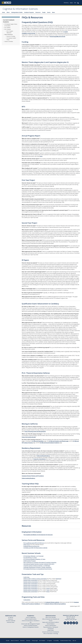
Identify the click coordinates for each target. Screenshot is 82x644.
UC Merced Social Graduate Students (50, 444)
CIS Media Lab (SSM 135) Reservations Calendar (35, 549)
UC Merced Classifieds (38, 442)
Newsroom (11, 620)
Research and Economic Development (51, 633)
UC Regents (49, 641)
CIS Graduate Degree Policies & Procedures (11, 26)
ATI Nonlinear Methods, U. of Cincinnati (33, 557)
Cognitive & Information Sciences (24, 10)
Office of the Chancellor (51, 618)
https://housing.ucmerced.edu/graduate (35, 432)
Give (75, 3)
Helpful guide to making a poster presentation (35, 580)
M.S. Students (7, 28)
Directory (66, 3)
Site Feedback (42, 641)
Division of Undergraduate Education (31, 628)
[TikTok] (74, 624)
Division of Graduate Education (31, 626)
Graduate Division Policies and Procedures (33, 477)
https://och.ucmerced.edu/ (29, 438)
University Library (11, 623)
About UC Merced (15, 641)
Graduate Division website (52, 603)
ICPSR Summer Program (30, 562)
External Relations (51, 625)
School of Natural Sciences (31, 620)
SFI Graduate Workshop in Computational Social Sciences (38, 570)
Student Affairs (51, 631)
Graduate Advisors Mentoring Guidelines (55, 605)
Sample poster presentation (31, 581)
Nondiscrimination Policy (66, 641)
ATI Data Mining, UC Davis (30, 558)
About (8, 13)
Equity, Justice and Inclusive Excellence (51, 623)
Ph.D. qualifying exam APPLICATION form (34, 544)
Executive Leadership (11, 622)
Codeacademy (27, 601)
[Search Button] (78, 3)
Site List (74, 641)
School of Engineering (31, 618)
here (41, 157)
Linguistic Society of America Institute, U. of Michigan (37, 567)
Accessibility (56, 641)
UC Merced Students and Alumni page (59, 442)
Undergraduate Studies (17, 13)
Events (49, 13)
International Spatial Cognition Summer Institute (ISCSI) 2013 (39, 565)
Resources (38, 13)
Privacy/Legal (35, 641)
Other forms (27, 545)
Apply (71, 3)
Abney (48, 592)
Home (4, 13)
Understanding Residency (43, 457)
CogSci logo (27, 578)
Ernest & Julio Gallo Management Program (31, 625)
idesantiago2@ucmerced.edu (58, 37)
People (44, 13)
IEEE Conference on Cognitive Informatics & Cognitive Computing (40, 563)
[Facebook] (65, 624)
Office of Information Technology (51, 634)
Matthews (58, 580)
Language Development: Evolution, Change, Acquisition (37, 568)
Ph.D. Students (8, 30)
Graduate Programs (29, 13)
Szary (48, 591)
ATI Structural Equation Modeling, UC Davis (34, 560)
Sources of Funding (11, 37)
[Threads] (77, 624)
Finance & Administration (51, 626)
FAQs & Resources (9, 35)
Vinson (48, 589)
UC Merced (11, 618)
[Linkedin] (71, 624)
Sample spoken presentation (31, 583)
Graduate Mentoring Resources (31, 547)
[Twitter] (68, 624)
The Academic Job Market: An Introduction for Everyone (38, 536)
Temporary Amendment (40, 460)
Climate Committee (9, 42)
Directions (22, 641)
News (53, 13)
